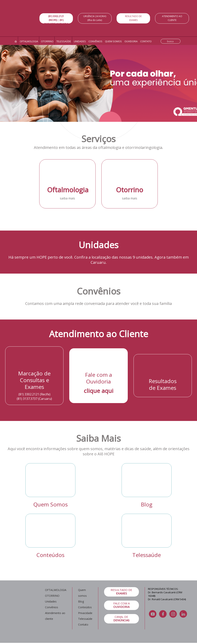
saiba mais (67, 198)
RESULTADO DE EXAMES (133, 18)
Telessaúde (64, 41)
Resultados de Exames (163, 384)
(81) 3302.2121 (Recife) (34, 394)
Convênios (95, 41)
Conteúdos (50, 555)
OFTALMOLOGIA (56, 590)
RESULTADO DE (121, 592)
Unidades (80, 41)
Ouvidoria (131, 41)
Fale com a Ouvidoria (98, 378)
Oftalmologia (29, 41)
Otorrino (47, 41)
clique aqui (98, 391)
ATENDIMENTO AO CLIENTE (172, 18)
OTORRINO (52, 596)
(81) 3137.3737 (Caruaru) (34, 399)
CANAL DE (121, 618)
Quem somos (113, 41)
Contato (146, 41)
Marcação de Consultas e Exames (34, 380)
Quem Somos (51, 504)
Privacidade (85, 613)
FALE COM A (121, 605)
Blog (147, 504)
